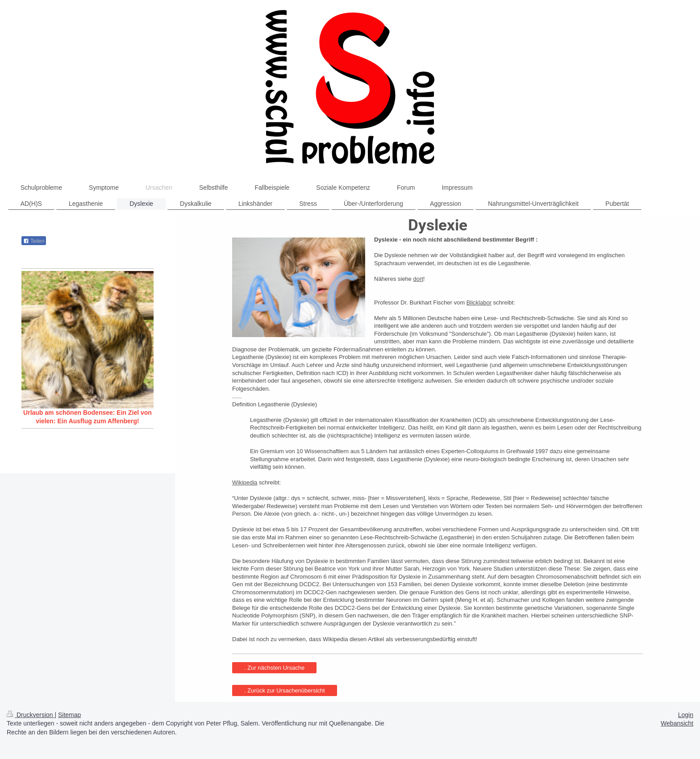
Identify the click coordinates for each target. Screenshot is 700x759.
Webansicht (677, 723)
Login (686, 715)
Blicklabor (479, 302)
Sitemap (69, 715)
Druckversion (31, 715)
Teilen (34, 241)
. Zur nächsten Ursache (274, 668)
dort (418, 279)
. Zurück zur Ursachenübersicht (285, 690)
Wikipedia (245, 482)
